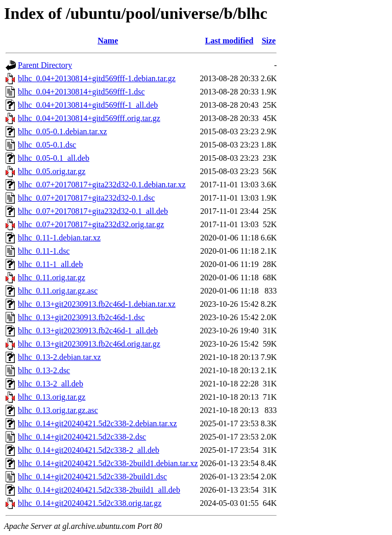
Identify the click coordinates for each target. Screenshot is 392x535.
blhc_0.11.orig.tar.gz (52, 277)
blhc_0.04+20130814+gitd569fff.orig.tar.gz (89, 118)
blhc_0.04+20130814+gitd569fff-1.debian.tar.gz (97, 78)
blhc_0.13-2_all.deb (51, 384)
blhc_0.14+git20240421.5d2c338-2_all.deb (89, 450)
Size (269, 41)
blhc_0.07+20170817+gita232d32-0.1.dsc (86, 198)
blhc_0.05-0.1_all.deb (54, 158)
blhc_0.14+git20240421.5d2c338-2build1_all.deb (99, 490)
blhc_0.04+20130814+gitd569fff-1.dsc (81, 92)
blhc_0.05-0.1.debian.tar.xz (63, 131)
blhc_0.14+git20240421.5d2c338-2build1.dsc (92, 477)
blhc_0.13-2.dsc (44, 370)
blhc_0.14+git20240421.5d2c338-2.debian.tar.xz (97, 423)
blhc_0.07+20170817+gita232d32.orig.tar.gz (91, 224)
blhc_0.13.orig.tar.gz (52, 397)
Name (108, 41)
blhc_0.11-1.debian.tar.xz (59, 238)
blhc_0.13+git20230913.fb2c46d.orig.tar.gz (89, 344)
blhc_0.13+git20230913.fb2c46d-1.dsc (81, 317)
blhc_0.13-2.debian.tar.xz (59, 357)
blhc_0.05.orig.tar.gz (52, 171)
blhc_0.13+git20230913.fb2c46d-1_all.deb (88, 331)
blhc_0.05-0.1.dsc (47, 145)
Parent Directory (45, 65)
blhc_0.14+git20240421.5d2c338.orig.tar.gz (90, 503)
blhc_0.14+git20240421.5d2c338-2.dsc (82, 437)
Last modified (229, 41)
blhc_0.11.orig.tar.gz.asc (58, 291)
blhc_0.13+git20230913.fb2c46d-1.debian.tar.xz (97, 304)
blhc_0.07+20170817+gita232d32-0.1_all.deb (93, 211)
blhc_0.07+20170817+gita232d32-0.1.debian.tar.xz (102, 185)
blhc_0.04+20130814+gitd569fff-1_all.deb (88, 105)
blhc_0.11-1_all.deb (50, 264)
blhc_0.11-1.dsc (44, 251)
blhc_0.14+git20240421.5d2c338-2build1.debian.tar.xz (108, 463)
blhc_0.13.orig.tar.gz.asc (58, 410)
